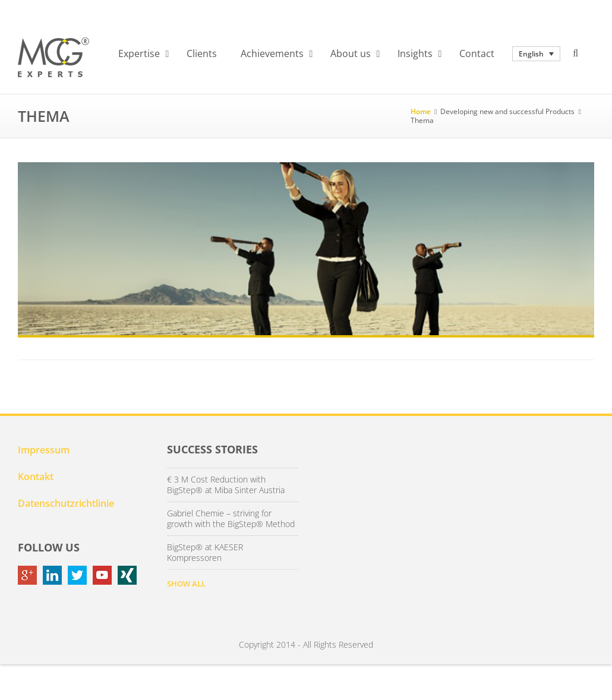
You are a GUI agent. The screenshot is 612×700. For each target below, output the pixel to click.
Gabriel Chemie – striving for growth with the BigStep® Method (231, 519)
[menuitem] (536, 54)
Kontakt (36, 477)
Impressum (44, 450)
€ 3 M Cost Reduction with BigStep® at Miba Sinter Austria (226, 485)
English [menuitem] (531, 54)
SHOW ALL (186, 584)
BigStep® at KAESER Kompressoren (205, 553)
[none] (536, 54)
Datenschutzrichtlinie (66, 503)
